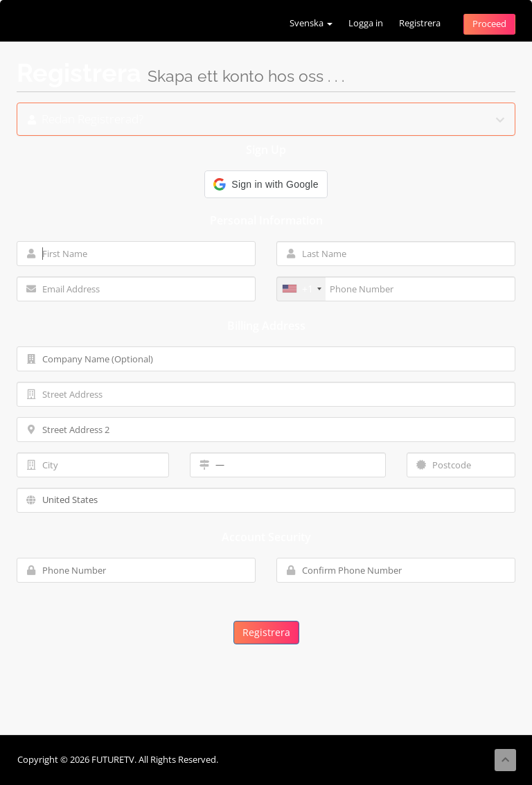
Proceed (489, 24)
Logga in (366, 23)
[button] (266, 184)
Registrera (420, 23)
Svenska (311, 23)
